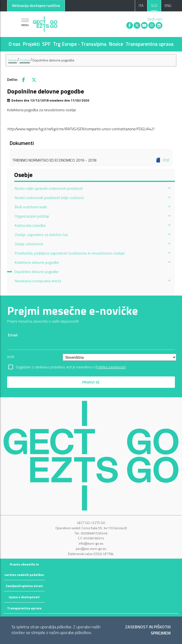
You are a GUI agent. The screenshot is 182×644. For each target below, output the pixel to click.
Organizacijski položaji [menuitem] (32, 216)
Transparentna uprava (150, 44)
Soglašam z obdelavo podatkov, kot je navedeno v (71, 367)
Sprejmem (161, 633)
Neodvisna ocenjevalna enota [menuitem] (38, 281)
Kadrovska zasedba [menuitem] (30, 225)
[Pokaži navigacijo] (25, 23)
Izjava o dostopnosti (24, 597)
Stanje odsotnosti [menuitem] (29, 244)
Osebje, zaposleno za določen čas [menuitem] (41, 235)
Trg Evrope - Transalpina (80, 44)
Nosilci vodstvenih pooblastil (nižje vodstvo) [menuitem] (49, 198)
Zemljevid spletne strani (24, 586)
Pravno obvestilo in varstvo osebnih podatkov (24, 569)
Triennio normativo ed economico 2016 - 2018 (91, 160)
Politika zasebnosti (111, 367)
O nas (14, 44)
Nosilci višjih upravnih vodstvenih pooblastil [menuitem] (49, 188)
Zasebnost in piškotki (148, 627)
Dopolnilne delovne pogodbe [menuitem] (36, 272)
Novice (116, 44)
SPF (46, 44)
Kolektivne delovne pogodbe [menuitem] (37, 262)
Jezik (11, 357)
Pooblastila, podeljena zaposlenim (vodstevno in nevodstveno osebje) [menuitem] (70, 253)
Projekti (31, 44)
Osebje (25, 60)
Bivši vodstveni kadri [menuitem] (31, 207)
